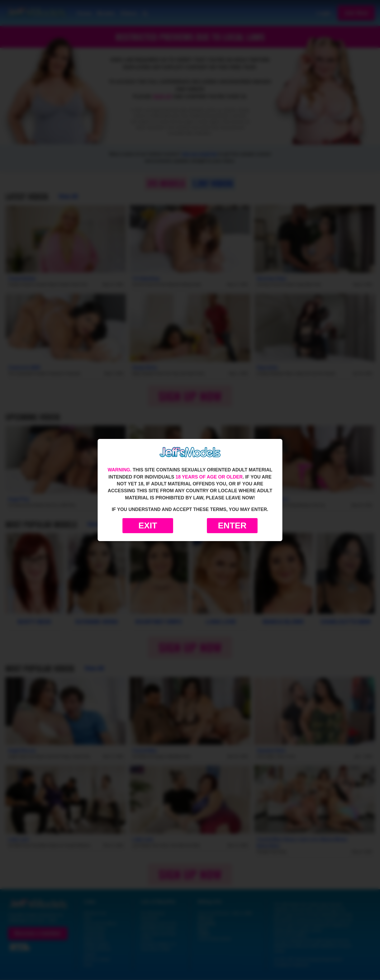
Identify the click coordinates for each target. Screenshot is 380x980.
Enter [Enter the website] (232, 525)
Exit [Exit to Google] (148, 525)
